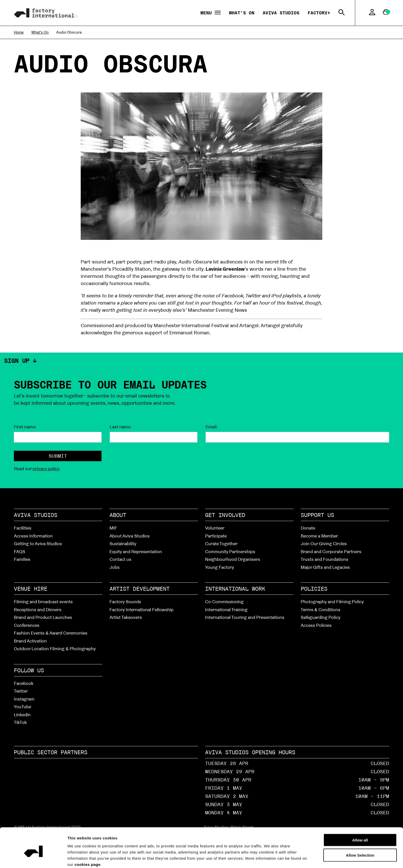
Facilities (23, 528)
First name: (25, 427)
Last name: (121, 427)
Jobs (115, 567)
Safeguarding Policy (320, 617)
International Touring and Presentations (245, 617)
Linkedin (22, 715)
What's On (242, 13)
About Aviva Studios (130, 536)
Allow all (360, 817)
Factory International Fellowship (141, 610)
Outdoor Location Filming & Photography (55, 649)
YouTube (22, 707)
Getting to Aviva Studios (38, 544)
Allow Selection (360, 832)
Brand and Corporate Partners (331, 551)
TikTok (20, 722)
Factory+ (319, 13)
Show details (291, 858)
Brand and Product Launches (43, 617)
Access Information (33, 536)
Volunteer (215, 528)
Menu (211, 13)
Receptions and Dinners (38, 610)
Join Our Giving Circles (324, 544)
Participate (216, 536)
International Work (235, 589)
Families (22, 559)
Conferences (27, 625)
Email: (212, 427)
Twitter (21, 691)
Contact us (120, 559)
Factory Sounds (125, 602)
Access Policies (316, 625)
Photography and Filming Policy (332, 602)
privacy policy (46, 469)
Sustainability (123, 544)
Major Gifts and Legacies (325, 567)
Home (19, 32)
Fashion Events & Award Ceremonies (51, 633)
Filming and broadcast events (43, 602)
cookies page (88, 841)
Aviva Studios (281, 13)
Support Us (317, 515)
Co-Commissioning (224, 602)
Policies (314, 589)
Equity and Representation (136, 551)
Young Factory (219, 567)
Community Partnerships (230, 551)
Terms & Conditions (320, 610)
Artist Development (140, 589)
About (118, 515)
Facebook (24, 683)
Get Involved (225, 515)
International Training (226, 610)
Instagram (24, 699)
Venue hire (31, 589)
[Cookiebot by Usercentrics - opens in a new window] (33, 858)
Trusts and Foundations (324, 559)
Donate (308, 528)
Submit (58, 456)
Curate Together (221, 544)
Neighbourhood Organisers (233, 559)
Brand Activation (30, 641)
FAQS (20, 551)
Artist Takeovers (126, 617)
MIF (113, 528)
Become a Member (319, 536)
